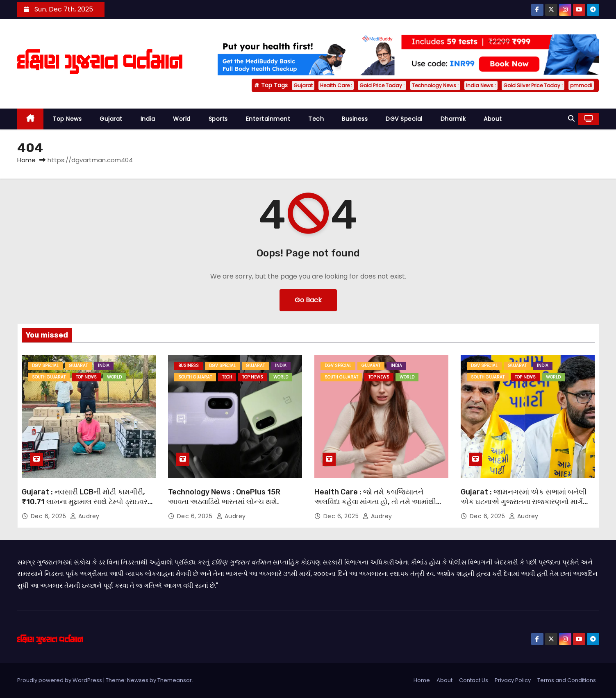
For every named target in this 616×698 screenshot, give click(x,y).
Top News (67, 119)
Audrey (85, 516)
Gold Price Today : (382, 85)
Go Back (308, 300)
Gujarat (303, 85)
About (493, 119)
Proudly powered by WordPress (60, 680)
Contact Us (474, 680)
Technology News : (435, 85)
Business (355, 119)
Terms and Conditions (567, 680)
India (148, 119)
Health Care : (336, 85)
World (182, 119)
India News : (481, 85)
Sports (218, 119)
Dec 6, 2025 (49, 516)
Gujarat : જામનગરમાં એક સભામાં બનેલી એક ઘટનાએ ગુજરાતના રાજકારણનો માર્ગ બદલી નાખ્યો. (524, 502)
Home (26, 160)
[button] (571, 119)
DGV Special (404, 119)
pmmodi (581, 85)
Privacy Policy (513, 680)
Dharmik (453, 119)
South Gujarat (49, 377)
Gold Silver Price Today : (533, 85)
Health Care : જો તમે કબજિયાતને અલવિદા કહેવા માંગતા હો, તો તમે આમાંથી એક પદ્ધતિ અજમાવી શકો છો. (375, 502)
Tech (316, 119)
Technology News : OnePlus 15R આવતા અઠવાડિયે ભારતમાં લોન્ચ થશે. (224, 497)
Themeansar (175, 680)
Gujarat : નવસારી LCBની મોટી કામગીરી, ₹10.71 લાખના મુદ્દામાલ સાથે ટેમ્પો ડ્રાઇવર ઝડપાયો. (85, 502)
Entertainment (268, 119)
